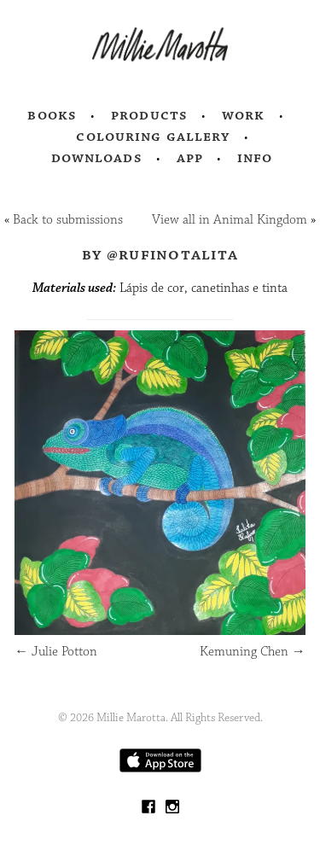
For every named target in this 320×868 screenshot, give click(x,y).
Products (149, 115)
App (190, 158)
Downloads (97, 158)
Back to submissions (68, 220)
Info (255, 158)
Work (244, 115)
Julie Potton (56, 652)
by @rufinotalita (160, 254)
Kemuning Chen (253, 652)
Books (52, 115)
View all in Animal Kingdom (230, 220)
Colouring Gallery (153, 137)
